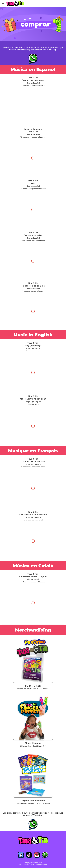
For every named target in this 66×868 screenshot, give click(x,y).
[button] (3, 3)
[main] (33, 47)
